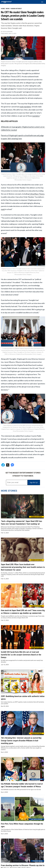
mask (3, 209)
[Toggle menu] (43, 2)
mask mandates (25, 107)
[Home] (6, 2)
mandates (36, 116)
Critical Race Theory (37, 194)
